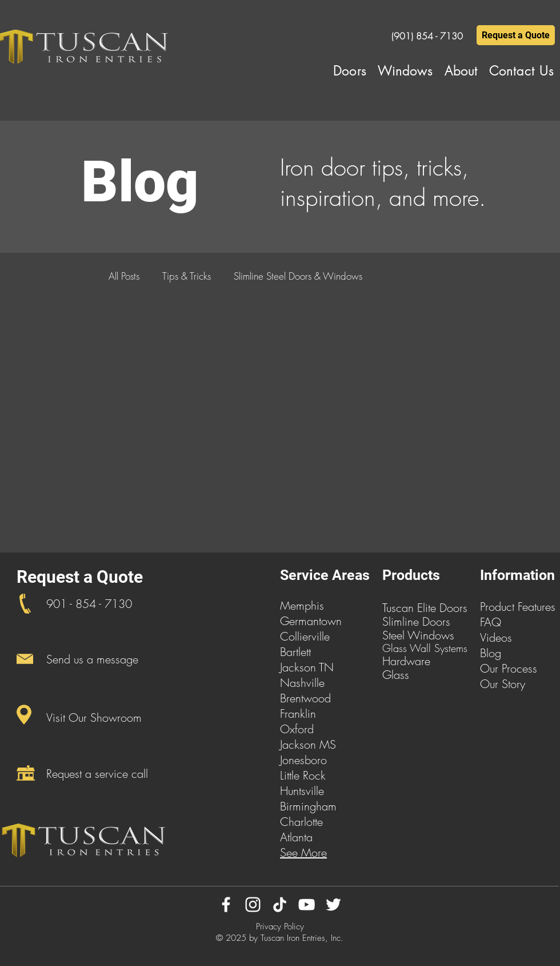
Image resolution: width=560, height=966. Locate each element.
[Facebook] (226, 905)
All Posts (124, 276)
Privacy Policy (280, 927)
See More (303, 852)
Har (391, 661)
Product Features (518, 607)
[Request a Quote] (516, 35)
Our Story (503, 684)
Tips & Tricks (187, 276)
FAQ (491, 622)
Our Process (509, 668)
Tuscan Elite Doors (425, 608)
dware (415, 661)
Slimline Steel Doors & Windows (298, 276)
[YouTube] (307, 905)
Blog (491, 653)
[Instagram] (253, 905)
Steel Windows (418, 635)
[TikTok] (280, 905)
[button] (350, 71)
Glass (396, 675)
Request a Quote (80, 577)
